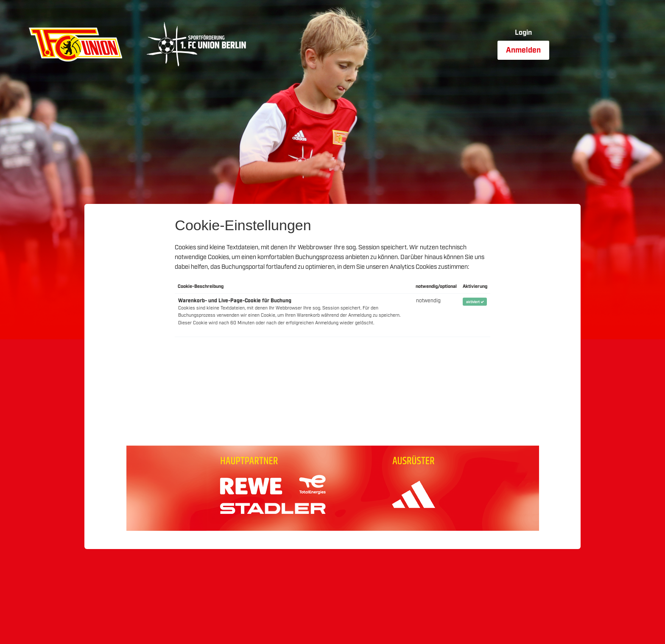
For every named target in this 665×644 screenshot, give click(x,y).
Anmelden (523, 50)
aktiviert (475, 302)
